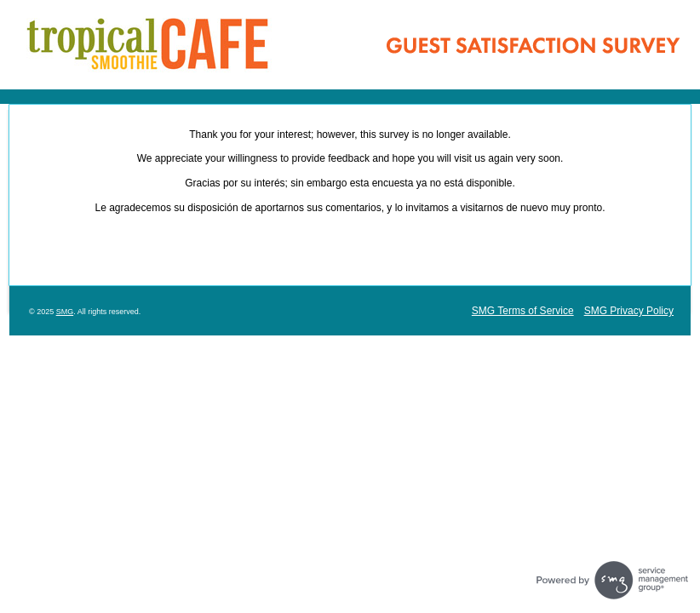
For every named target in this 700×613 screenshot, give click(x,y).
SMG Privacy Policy (629, 311)
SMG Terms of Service (523, 311)
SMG (65, 312)
